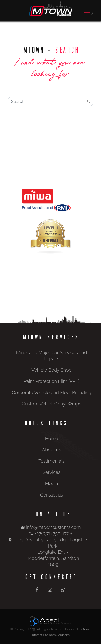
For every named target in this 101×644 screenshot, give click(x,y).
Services (52, 472)
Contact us (52, 495)
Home (52, 438)
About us (52, 450)
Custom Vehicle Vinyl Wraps (52, 404)
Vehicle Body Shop (52, 370)
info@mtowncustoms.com (53, 527)
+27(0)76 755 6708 (53, 534)
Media (52, 484)
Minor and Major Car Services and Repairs (52, 356)
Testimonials (52, 461)
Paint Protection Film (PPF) (52, 381)
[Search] (50, 102)
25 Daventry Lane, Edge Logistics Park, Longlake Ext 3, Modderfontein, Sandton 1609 (53, 552)
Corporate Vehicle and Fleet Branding (52, 393)
